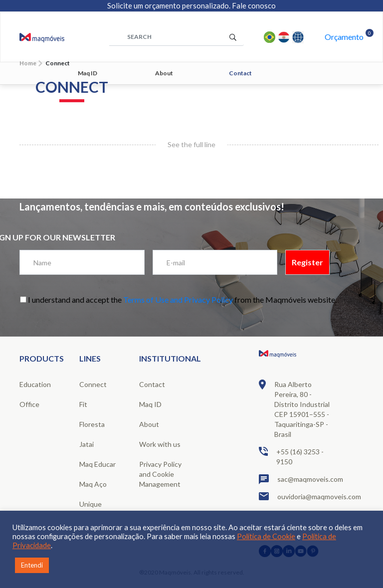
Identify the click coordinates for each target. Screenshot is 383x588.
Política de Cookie (266, 536)
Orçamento (344, 37)
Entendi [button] (32, 565)
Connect (93, 384)
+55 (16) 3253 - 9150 (291, 456)
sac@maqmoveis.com (296, 479)
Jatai (87, 444)
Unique (91, 504)
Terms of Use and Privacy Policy (178, 299)
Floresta (92, 424)
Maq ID (88, 73)
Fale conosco (254, 5)
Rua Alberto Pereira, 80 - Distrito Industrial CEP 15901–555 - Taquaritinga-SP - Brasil (294, 409)
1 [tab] (251, 109)
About (164, 73)
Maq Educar (97, 464)
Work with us (160, 444)
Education (35, 384)
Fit (83, 404)
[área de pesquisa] (177, 37)
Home (28, 63)
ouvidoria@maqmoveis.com (296, 496)
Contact (240, 73)
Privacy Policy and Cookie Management (160, 474)
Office (29, 404)
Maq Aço (93, 484)
